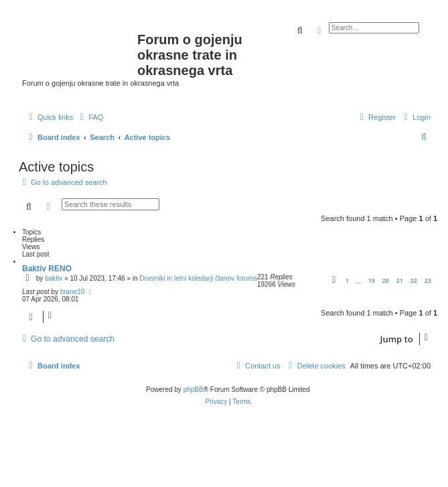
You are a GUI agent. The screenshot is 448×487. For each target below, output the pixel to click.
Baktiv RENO (47, 269)
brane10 (73, 292)
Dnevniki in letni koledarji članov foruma (198, 278)
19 (371, 280)
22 (414, 280)
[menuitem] (90, 117)
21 (400, 280)
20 (385, 280)
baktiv (54, 278)
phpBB (194, 390)
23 (428, 280)
